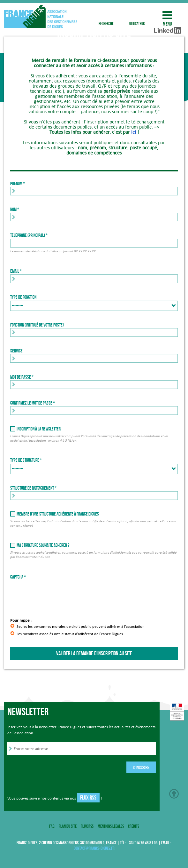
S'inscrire (141, 767)
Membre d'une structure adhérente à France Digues (58, 514)
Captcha (17, 577)
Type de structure (25, 460)
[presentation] (59, 593)
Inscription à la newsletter (39, 429)
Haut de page (174, 794)
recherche (106, 15)
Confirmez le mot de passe (31, 403)
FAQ (52, 826)
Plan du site (68, 826)
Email (15, 271)
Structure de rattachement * (33, 488)
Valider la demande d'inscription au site (94, 653)
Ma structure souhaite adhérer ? (43, 545)
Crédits (134, 826)
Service (16, 351)
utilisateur (137, 15)
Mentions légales (111, 826)
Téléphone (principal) (28, 235)
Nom (13, 209)
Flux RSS (88, 798)
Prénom (16, 184)
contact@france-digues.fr (94, 848)
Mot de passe (21, 377)
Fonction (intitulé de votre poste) (37, 325)
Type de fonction (23, 297)
